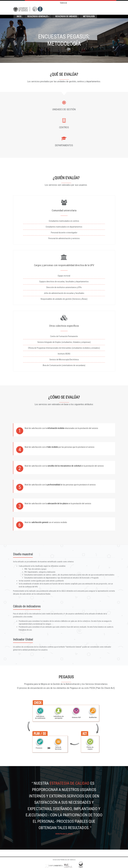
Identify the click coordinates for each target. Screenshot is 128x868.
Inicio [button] (19, 16)
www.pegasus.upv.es (64, 834)
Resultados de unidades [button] (66, 16)
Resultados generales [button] (38, 16)
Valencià (63, 3)
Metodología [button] (89, 16)
